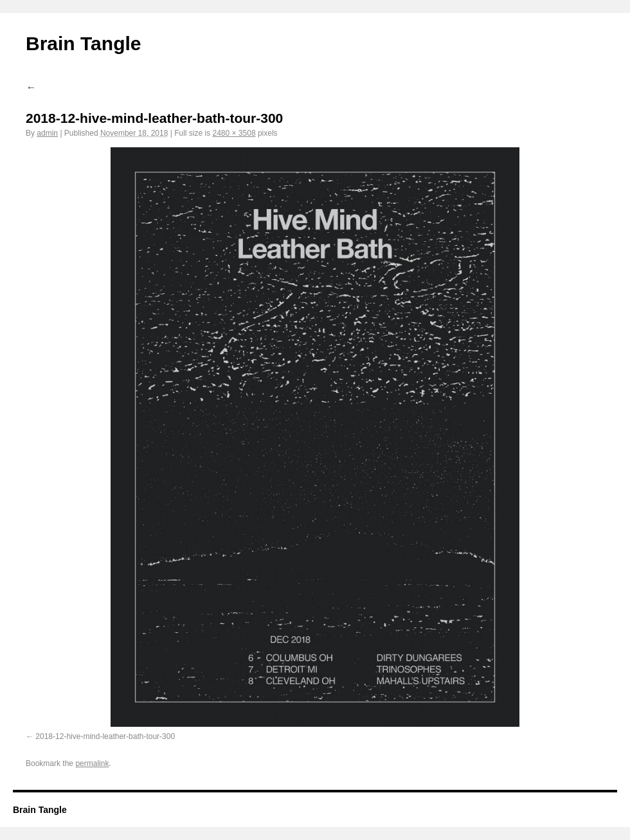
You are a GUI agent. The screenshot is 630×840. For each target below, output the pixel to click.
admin (47, 133)
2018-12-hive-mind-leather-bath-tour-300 (105, 736)
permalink (92, 763)
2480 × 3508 (234, 133)
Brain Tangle (83, 43)
